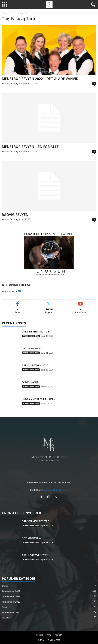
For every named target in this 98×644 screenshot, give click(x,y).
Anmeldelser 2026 (31, 336)
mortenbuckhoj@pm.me (56, 490)
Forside (5, 13)
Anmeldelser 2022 (11, 591)
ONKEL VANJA (30, 382)
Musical (6, 618)
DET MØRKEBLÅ (31, 348)
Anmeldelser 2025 (11, 612)
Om (49, 635)
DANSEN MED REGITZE (35, 332)
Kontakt (58, 635)
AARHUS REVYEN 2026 (35, 365)
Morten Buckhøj (10, 83)
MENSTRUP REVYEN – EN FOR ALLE (30, 147)
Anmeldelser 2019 (11, 602)
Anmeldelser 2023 (11, 597)
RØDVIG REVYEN (15, 215)
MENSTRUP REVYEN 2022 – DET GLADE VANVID (40, 79)
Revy (4, 607)
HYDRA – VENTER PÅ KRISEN (39, 399)
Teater (5, 586)
